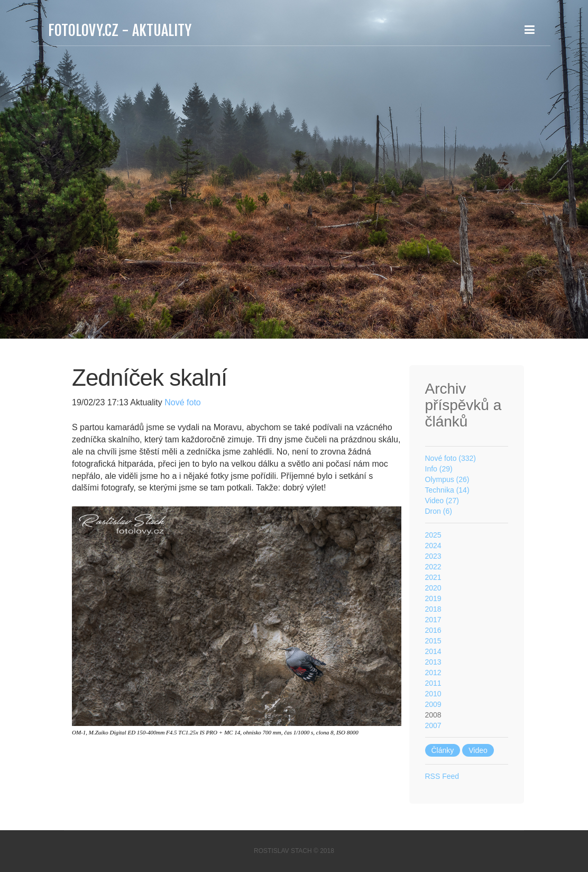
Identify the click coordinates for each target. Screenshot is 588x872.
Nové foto (182, 402)
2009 (433, 704)
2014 (433, 651)
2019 (433, 598)
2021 (433, 577)
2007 (433, 725)
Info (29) (439, 469)
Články (443, 750)
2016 (433, 630)
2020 (433, 588)
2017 (433, 620)
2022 (433, 567)
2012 (433, 673)
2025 (433, 535)
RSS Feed (442, 776)
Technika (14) (447, 490)
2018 (433, 609)
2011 (433, 683)
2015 (433, 641)
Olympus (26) (447, 479)
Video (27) (442, 501)
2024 (433, 546)
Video (478, 750)
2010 (433, 694)
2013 (433, 662)
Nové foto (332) (451, 458)
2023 (433, 556)
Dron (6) (439, 511)
